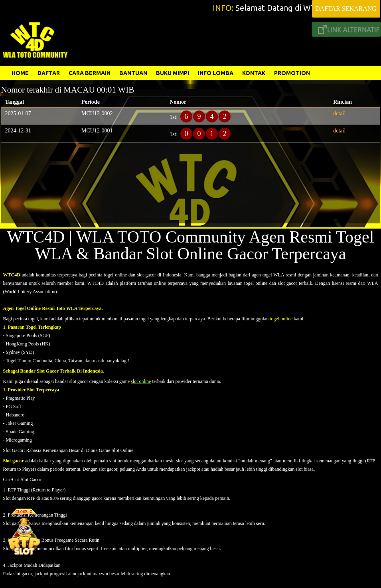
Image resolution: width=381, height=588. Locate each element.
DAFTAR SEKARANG (346, 9)
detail (339, 113)
